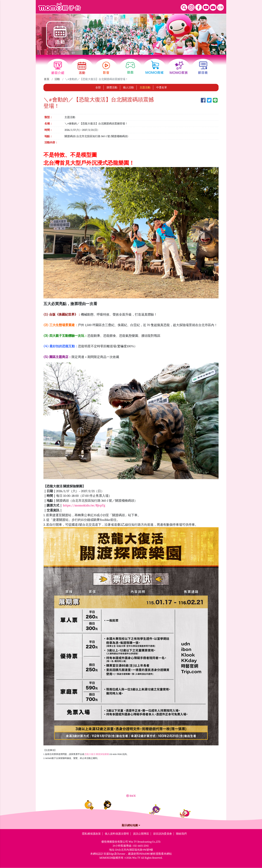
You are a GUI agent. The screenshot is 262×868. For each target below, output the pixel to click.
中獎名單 (162, 88)
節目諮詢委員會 (163, 834)
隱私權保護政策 (91, 834)
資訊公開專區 (141, 834)
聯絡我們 (181, 834)
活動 (57, 79)
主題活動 (145, 88)
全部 (98, 88)
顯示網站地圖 (131, 825)
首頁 (47, 79)
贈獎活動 (112, 88)
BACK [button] (131, 796)
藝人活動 (128, 88)
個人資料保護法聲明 (117, 834)
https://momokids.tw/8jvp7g (84, 505)
